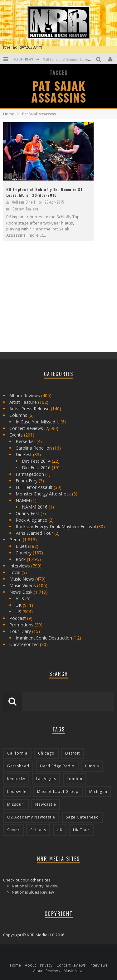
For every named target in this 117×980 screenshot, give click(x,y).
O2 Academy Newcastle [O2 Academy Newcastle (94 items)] (31, 817)
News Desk (21, 592)
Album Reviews (25, 396)
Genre (15, 540)
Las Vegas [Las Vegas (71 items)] (46, 779)
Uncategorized (24, 644)
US (18, 612)
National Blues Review (33, 892)
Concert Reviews (26, 209)
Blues (21, 546)
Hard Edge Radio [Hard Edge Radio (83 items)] (57, 766)
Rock (21, 559)
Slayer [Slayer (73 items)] (13, 830)
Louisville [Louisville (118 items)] (17, 792)
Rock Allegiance (31, 520)
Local (15, 572)
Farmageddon (30, 474)
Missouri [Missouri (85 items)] (16, 804)
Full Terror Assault (34, 487)
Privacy (46, 965)
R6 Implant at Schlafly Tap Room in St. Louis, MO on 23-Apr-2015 (45, 192)
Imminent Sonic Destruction (44, 638)
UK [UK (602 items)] (60, 830)
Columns (18, 415)
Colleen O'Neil (24, 202)
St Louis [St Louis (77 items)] (38, 830)
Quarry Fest (27, 513)
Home (9, 114)
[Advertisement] (50, 302)
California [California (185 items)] (17, 753)
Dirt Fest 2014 (36, 461)
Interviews (20, 566)
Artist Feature (23, 402)
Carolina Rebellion (34, 448)
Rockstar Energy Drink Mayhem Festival (56, 526)
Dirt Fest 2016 (36, 468)
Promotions (21, 625)
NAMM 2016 (35, 507)
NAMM (23, 500)
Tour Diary (20, 631)
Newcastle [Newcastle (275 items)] (46, 804)
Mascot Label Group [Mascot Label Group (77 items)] (58, 792)
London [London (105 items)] (75, 779)
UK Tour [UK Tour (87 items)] (81, 830)
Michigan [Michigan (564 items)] (98, 792)
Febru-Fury (27, 481)
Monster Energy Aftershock (43, 494)
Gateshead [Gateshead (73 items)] (18, 766)
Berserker (25, 441)
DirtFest (24, 454)
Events (16, 435)
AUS (20, 599)
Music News (22, 579)
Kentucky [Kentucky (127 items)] (16, 779)
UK (19, 605)
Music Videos (23, 585)
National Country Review (35, 886)
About (30, 965)
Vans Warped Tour (34, 533)
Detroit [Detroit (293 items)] (73, 753)
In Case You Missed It (37, 422)
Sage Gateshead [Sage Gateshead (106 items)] (82, 817)
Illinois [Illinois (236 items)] (92, 766)
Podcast (18, 618)
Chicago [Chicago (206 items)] (46, 753)
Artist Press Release (29, 409)
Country (24, 553)
